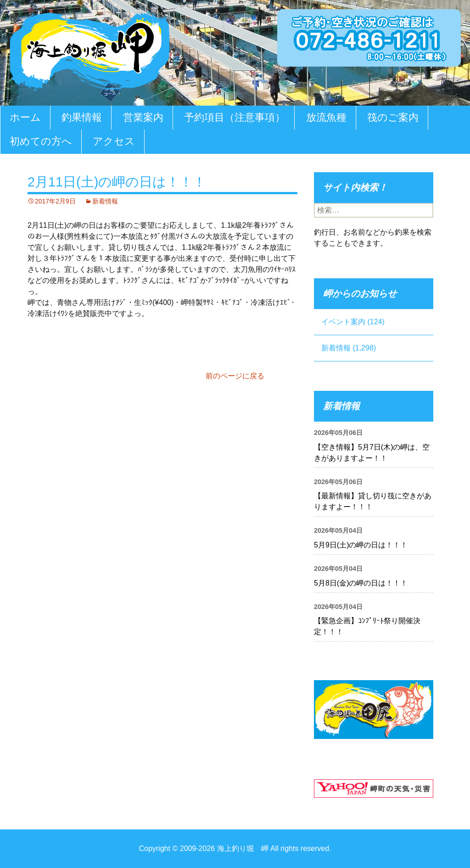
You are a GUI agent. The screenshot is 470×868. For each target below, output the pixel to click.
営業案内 (143, 117)
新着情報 (105, 201)
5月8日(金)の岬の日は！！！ (361, 583)
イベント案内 (343, 322)
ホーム (25, 117)
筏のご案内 (393, 117)
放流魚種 (326, 117)
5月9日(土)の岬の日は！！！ (361, 545)
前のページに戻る (235, 376)
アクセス (114, 141)
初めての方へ (41, 141)
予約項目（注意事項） (235, 117)
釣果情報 (82, 117)
